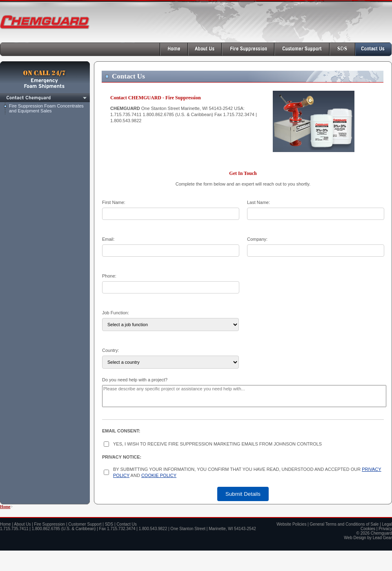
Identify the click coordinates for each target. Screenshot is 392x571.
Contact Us (126, 524)
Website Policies (291, 524)
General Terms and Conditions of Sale (344, 524)
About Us (22, 524)
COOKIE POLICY (159, 475)
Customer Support (85, 524)
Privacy (385, 529)
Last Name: (258, 202)
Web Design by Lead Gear (368, 538)
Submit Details (243, 494)
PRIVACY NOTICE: (122, 457)
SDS (109, 524)
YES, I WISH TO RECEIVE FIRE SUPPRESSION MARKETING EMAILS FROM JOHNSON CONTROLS (217, 444)
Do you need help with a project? (135, 380)
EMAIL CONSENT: (121, 431)
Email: (108, 239)
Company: (257, 239)
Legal (387, 524)
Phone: (109, 276)
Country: (111, 350)
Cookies (368, 529)
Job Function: (116, 313)
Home (5, 507)
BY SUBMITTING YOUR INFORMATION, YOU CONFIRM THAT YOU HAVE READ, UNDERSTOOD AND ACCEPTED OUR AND (247, 472)
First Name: (114, 202)
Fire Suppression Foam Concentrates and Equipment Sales (46, 108)
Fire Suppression (50, 524)
